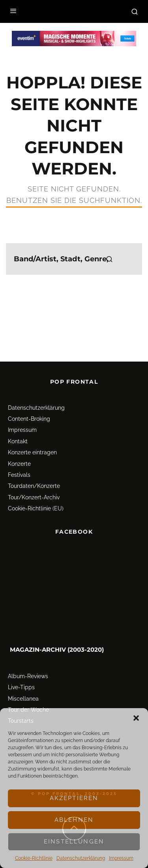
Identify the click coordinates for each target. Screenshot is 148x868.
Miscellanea (23, 699)
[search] (109, 259)
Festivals (19, 475)
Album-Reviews (28, 676)
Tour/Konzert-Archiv (34, 497)
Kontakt (18, 441)
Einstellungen (74, 842)
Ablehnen (74, 820)
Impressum (121, 858)
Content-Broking (29, 419)
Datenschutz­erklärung (81, 858)
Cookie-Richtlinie (34, 858)
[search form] (74, 259)
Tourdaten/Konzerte (34, 486)
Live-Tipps (21, 687)
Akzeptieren (74, 798)
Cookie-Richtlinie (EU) (36, 508)
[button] (136, 718)
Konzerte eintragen (32, 452)
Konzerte (19, 464)
